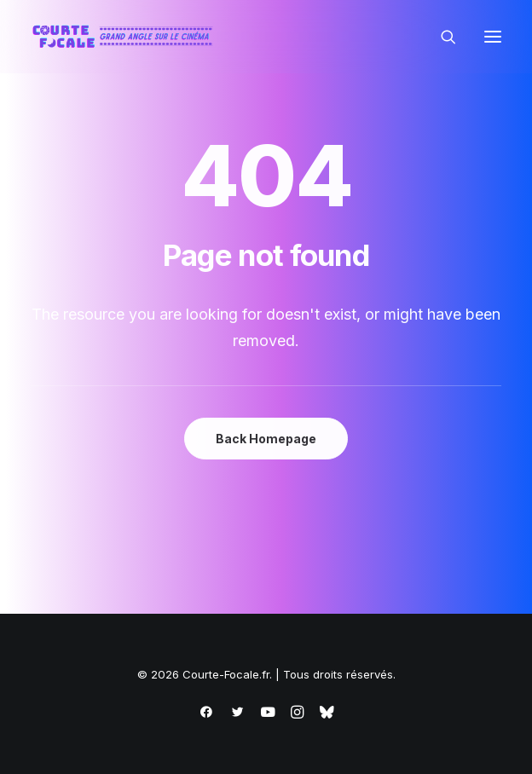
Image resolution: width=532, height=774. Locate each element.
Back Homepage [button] (266, 439)
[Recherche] (441, 37)
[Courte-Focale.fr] (126, 37)
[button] (493, 37)
